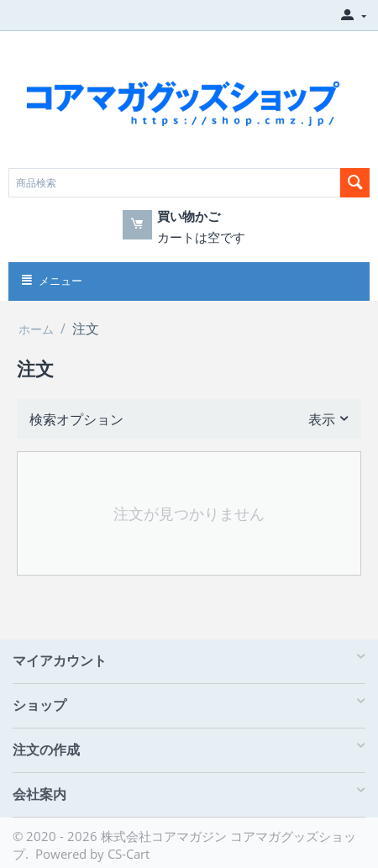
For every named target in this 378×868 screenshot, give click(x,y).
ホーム (36, 329)
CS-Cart (129, 854)
